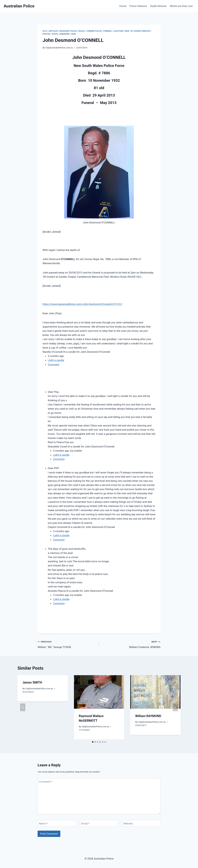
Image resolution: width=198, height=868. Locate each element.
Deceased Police (68, 31)
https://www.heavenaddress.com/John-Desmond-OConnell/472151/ (82, 304)
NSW (127, 31)
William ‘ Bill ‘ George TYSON (67, 644)
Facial (82, 31)
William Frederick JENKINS (131, 644)
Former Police (94, 31)
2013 (45, 31)
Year (73, 34)
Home (123, 6)
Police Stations (138, 6)
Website (128, 824)
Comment (54, 364)
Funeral (108, 31)
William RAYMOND (148, 716)
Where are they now (181, 6)
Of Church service (140, 31)
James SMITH (32, 682)
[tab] (93, 742)
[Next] (175, 707)
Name (43, 824)
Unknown (64, 34)
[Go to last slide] (23, 707)
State (55, 34)
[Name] (57, 823)
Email (85, 824)
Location (118, 31)
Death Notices (158, 6)
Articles (53, 31)
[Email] (99, 823)
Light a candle (56, 360)
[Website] (141, 823)
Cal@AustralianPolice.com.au (59, 48)
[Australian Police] (19, 6)
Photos (46, 34)
